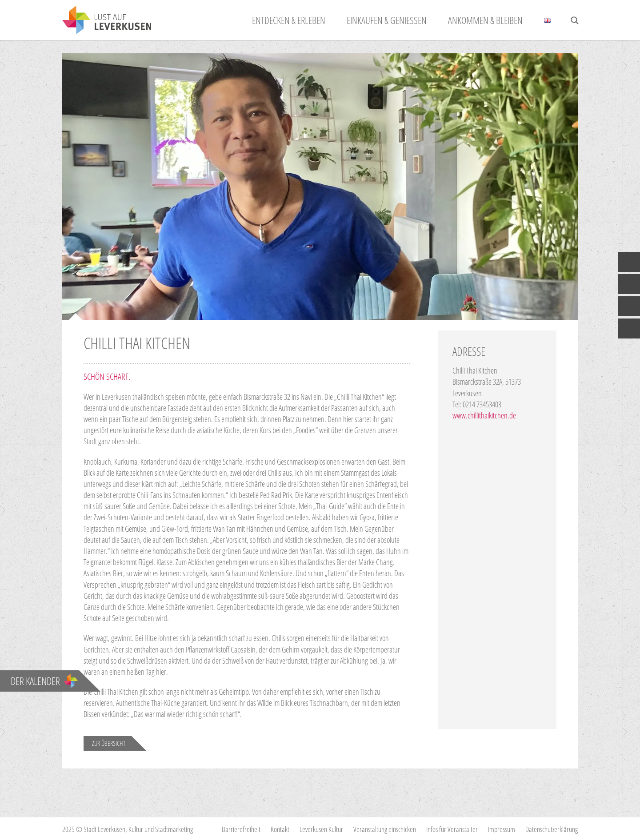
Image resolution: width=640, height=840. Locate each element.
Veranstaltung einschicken (385, 829)
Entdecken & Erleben (289, 20)
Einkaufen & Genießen (387, 20)
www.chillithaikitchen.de (484, 415)
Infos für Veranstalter (452, 829)
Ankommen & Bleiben (485, 20)
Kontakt (280, 829)
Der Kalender (44, 681)
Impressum (502, 829)
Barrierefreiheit (241, 829)
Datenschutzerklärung (552, 829)
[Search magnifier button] (575, 20)
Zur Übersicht (109, 743)
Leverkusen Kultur (321, 829)
